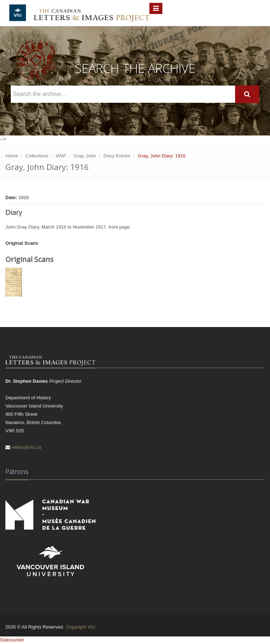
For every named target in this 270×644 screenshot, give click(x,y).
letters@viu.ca (26, 447)
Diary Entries (117, 156)
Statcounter (12, 640)
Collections (37, 156)
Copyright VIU (80, 627)
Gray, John (85, 156)
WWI (61, 156)
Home (12, 156)
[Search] (247, 94)
